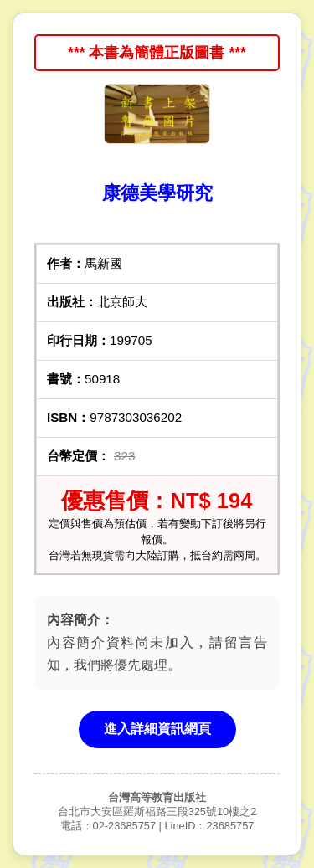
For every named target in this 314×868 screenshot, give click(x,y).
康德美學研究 (157, 193)
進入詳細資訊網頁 (157, 729)
